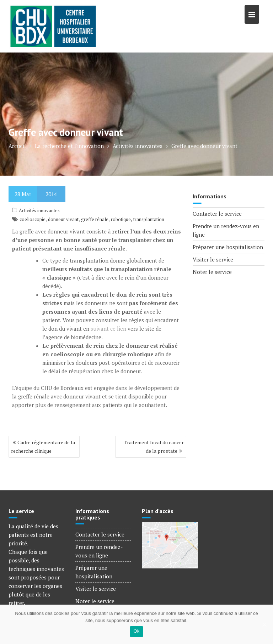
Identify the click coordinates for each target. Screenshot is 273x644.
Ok (136, 631)
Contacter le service (217, 214)
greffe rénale (95, 219)
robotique (121, 219)
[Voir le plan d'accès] (170, 544)
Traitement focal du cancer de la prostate (154, 447)
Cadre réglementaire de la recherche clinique (43, 447)
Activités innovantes (39, 210)
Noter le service (212, 272)
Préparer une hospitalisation (228, 247)
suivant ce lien (108, 329)
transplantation (149, 219)
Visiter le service (213, 259)
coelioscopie (33, 219)
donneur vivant (63, 219)
